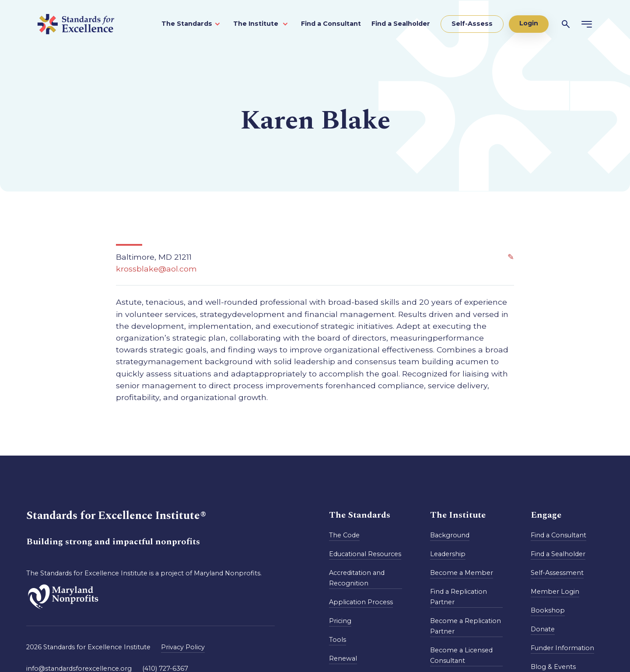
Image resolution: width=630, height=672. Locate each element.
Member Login (555, 592)
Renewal (343, 658)
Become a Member (462, 573)
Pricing (340, 621)
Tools (338, 640)
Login (529, 23)
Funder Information (562, 648)
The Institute (257, 24)
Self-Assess (472, 24)
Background (450, 535)
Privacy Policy (183, 647)
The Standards (187, 24)
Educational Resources (365, 554)
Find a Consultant (331, 24)
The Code (344, 535)
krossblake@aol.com (156, 269)
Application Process (361, 602)
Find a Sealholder (401, 24)
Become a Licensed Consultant (461, 655)
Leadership (448, 554)
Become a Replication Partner (465, 626)
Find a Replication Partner (458, 597)
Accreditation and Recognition (357, 578)
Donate (543, 629)
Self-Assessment (557, 573)
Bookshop (548, 610)
